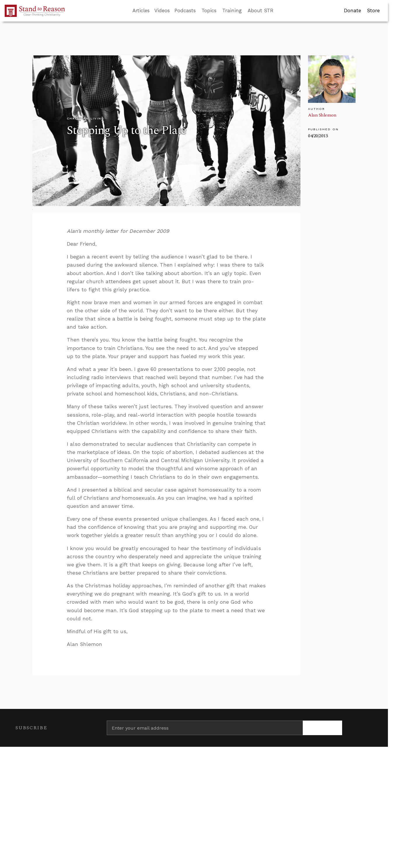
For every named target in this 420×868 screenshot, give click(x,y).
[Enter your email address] (205, 728)
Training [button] (232, 10)
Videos (162, 10)
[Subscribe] (322, 728)
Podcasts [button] (185, 10)
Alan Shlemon (322, 115)
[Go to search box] (279, 11)
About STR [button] (261, 10)
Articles (141, 10)
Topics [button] (209, 10)
